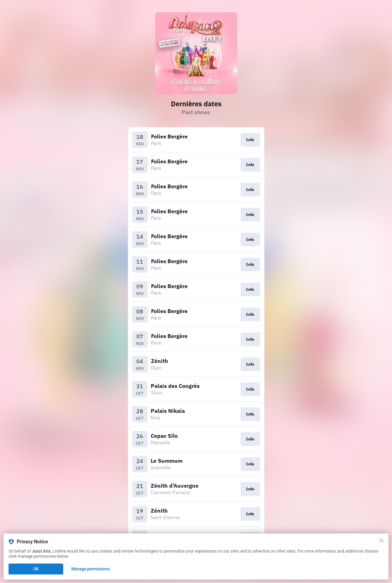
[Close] (381, 541)
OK (36, 569)
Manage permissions (91, 569)
